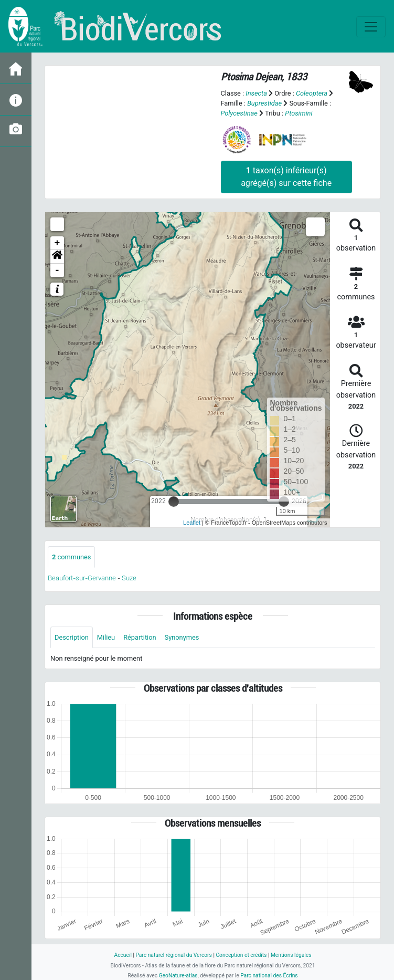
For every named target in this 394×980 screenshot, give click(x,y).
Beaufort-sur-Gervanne (82, 578)
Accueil (123, 955)
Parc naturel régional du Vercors (173, 955)
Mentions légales (291, 955)
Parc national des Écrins (269, 976)
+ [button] (57, 243)
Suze (129, 578)
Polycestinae (239, 113)
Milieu (106, 637)
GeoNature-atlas (178, 976)
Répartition (140, 637)
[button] (57, 257)
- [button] (57, 270)
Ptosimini (299, 113)
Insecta (256, 93)
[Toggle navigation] (371, 27)
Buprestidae (264, 103)
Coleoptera (312, 93)
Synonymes (182, 637)
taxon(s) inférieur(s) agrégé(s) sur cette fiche (286, 177)
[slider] (174, 502)
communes (71, 557)
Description (72, 637)
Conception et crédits (241, 955)
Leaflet (192, 523)
